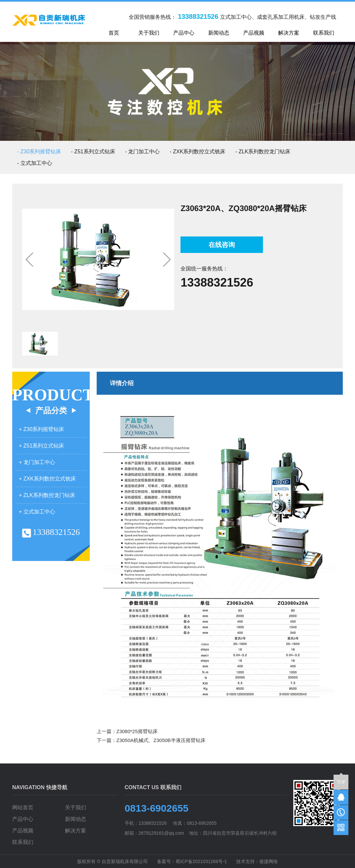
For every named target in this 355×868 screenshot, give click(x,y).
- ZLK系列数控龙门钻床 (263, 152)
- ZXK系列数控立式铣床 (197, 152)
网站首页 (23, 807)
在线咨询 (222, 245)
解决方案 (76, 831)
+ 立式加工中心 (37, 512)
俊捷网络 (269, 861)
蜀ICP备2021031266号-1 (201, 861)
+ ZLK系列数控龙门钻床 (47, 495)
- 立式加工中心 (35, 163)
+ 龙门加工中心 (37, 462)
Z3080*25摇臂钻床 (137, 731)
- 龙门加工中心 (143, 152)
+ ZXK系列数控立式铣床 (47, 479)
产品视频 (23, 831)
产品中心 (23, 819)
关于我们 (76, 807)
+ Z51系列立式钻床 (41, 446)
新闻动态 (76, 819)
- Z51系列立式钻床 (93, 152)
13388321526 (217, 282)
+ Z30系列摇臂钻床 (41, 429)
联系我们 (23, 842)
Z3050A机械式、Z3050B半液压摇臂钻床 (161, 740)
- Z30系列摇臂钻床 (39, 152)
